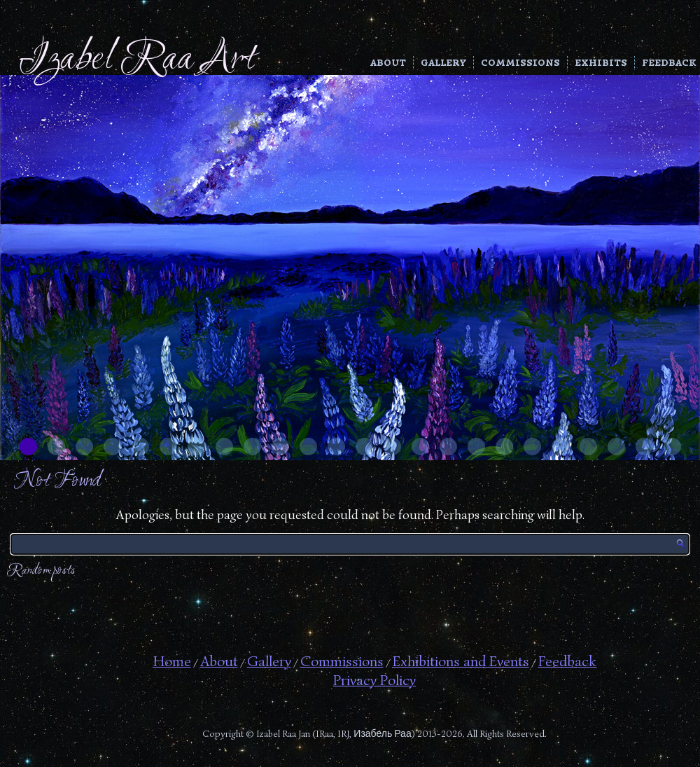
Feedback (669, 63)
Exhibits (601, 63)
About (388, 63)
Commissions (520, 63)
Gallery (443, 63)
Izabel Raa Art (137, 60)
